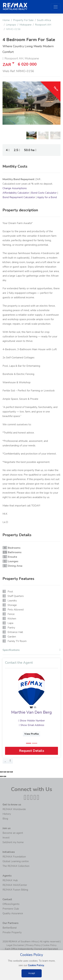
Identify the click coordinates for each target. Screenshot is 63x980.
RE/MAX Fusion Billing (15, 890)
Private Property (12, 932)
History (7, 814)
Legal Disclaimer (15, 945)
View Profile (32, 734)
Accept (32, 973)
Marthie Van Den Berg (32, 712)
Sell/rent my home (13, 842)
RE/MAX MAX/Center (15, 885)
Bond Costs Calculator (44, 193)
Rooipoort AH (43, 25)
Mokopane (26, 25)
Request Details (32, 751)
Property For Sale (23, 20)
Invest (6, 838)
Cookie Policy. (36, 965)
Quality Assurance (13, 913)
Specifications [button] (32, 650)
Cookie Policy (49, 945)
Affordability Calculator (16, 193)
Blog (5, 819)
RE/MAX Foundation (14, 857)
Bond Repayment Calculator (19, 197)
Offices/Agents (11, 904)
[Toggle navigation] (56, 7)
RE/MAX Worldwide (14, 809)
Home (6, 20)
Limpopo (11, 25)
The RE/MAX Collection (16, 866)
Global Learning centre (16, 861)
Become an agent (13, 833)
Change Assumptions (15, 188)
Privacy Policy (33, 945)
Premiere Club (11, 909)
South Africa (44, 20)
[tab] (32, 651)
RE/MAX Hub (10, 880)
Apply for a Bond (47, 197)
